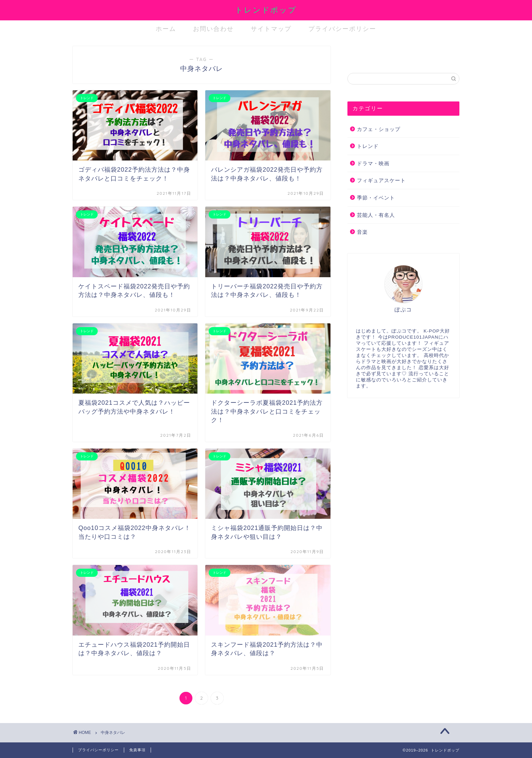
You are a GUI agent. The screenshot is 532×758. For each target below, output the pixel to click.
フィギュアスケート (381, 180)
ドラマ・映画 (373, 163)
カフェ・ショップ (379, 129)
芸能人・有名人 (376, 215)
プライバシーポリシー (342, 29)
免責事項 (137, 750)
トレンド (368, 146)
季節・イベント (376, 198)
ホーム (166, 29)
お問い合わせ (213, 29)
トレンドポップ (266, 10)
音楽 (362, 232)
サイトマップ (271, 29)
